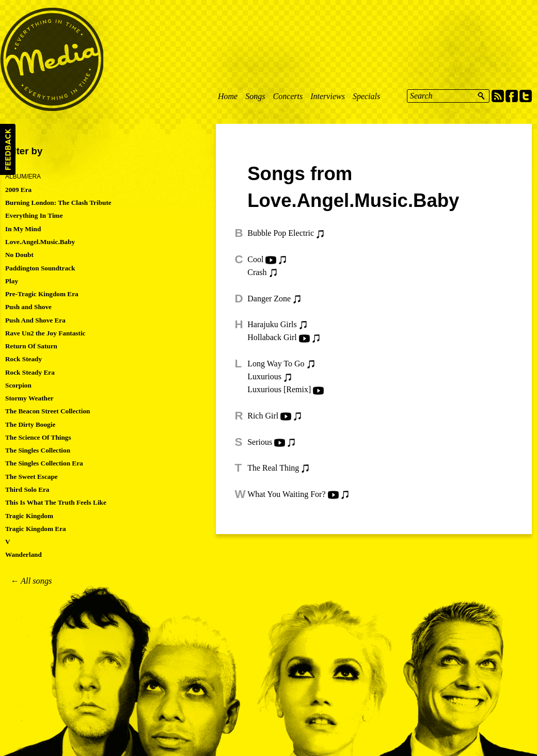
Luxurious (264, 376)
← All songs (31, 581)
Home (228, 96)
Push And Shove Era (35, 320)
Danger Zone (269, 299)
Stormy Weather (29, 398)
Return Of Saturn (31, 346)
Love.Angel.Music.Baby (40, 242)
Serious (260, 442)
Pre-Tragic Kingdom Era (42, 294)
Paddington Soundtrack (40, 268)
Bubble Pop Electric (281, 233)
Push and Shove (28, 307)
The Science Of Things (38, 437)
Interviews (328, 96)
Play (12, 281)
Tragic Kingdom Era (36, 529)
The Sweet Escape (31, 477)
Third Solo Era (27, 489)
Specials (366, 96)
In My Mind (23, 229)
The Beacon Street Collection (48, 411)
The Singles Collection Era (44, 463)
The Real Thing (273, 468)
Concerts (288, 96)
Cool (255, 259)
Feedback (8, 149)
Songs (255, 96)
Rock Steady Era (30, 372)
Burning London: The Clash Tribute (58, 203)
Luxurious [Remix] (279, 389)
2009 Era (18, 190)
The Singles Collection (38, 450)
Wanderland (23, 554)
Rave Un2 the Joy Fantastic (45, 333)
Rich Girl (263, 416)
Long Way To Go (276, 364)
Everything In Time (34, 215)
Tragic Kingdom (29, 516)
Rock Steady (23, 359)
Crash (257, 272)
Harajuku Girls (272, 324)
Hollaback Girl (272, 337)
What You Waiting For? (286, 494)
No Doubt (19, 255)
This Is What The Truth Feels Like (56, 502)
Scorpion (18, 385)
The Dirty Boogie (30, 424)
